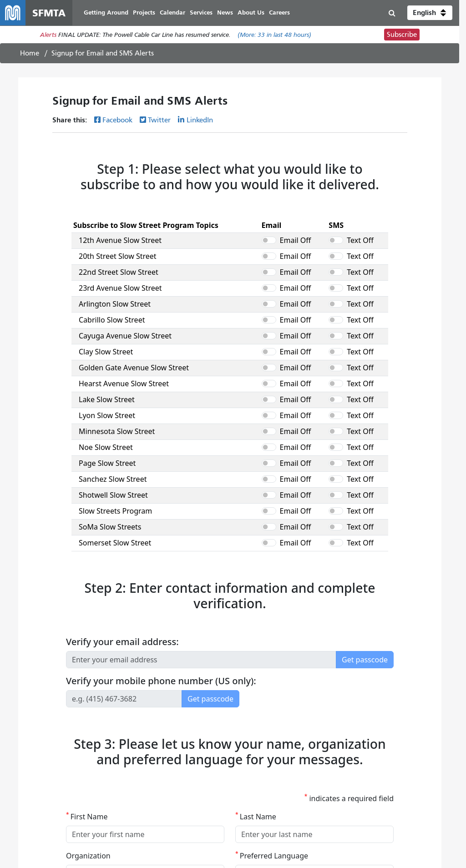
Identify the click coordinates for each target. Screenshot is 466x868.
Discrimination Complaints (129, 742)
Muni (23, 742)
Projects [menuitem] (144, 13)
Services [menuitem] (201, 13)
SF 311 (25, 784)
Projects (26, 763)
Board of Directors (253, 742)
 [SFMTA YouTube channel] (349, 757)
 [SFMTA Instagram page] (403, 757)
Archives (239, 794)
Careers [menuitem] (279, 13)
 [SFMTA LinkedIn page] (421, 757)
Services (27, 752)
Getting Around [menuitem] (106, 13)
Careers (238, 752)
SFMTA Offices (113, 763)
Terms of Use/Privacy (256, 784)
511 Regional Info (40, 794)
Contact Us (108, 773)
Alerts (48, 35)
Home (30, 53)
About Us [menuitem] (251, 13)
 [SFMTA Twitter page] (385, 757)
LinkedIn (200, 120)
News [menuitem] (225, 13)
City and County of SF (258, 773)
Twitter (159, 120)
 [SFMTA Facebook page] (367, 757)
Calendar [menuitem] (172, 13)
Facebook (117, 120)
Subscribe (402, 35)
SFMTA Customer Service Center (137, 752)
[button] (430, 13)
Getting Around (38, 773)
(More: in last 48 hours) (274, 35)
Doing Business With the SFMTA (272, 763)
